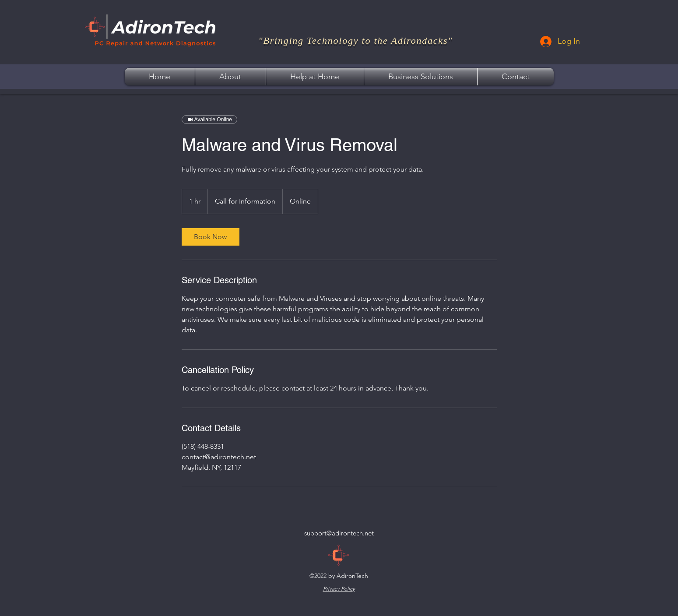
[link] (211, 237)
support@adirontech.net (339, 533)
